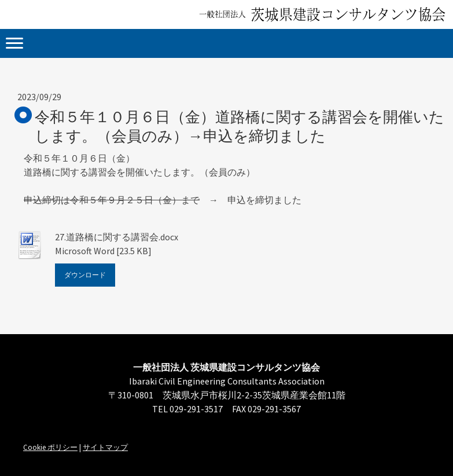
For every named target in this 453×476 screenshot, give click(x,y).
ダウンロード (85, 275)
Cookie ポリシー (50, 447)
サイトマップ (105, 447)
